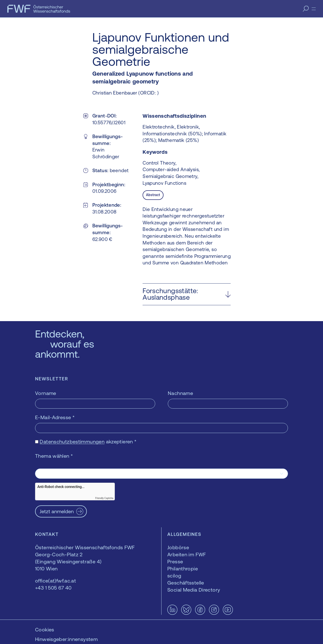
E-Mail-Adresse (55, 417)
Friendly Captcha (104, 498)
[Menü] (314, 9)
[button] (187, 294)
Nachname (180, 393)
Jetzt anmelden (57, 511)
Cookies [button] (45, 630)
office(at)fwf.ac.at (56, 581)
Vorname (46, 393)
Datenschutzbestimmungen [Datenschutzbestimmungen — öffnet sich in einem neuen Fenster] (72, 441)
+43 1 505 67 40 (53, 588)
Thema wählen (54, 456)
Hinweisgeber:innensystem (66, 639)
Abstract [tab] (153, 195)
